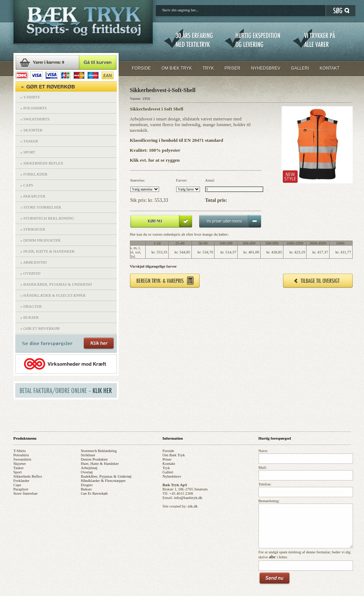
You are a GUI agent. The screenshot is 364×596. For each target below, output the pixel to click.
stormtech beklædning (99, 451)
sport (18, 472)
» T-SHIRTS (30, 97)
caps (17, 485)
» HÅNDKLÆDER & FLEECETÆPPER (53, 295)
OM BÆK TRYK (177, 68)
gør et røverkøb (94, 493)
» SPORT (28, 152)
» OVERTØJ (31, 273)
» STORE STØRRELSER (41, 207)
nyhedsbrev (172, 476)
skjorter (20, 463)
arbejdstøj (89, 468)
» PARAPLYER (33, 196)
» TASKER (29, 141)
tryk (166, 468)
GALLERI (300, 68)
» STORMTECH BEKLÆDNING (47, 218)
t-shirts (20, 451)
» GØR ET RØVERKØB (40, 328)
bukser (86, 489)
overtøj (87, 472)
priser (167, 459)
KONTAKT (330, 68)
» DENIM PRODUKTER (41, 240)
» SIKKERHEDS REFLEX (42, 163)
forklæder (21, 480)
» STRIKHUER (33, 229)
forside (169, 451)
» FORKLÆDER (34, 174)
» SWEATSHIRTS (35, 119)
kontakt (169, 463)
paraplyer (21, 489)
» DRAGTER (31, 306)
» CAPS (27, 185)
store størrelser (26, 493)
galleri (168, 472)
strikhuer (88, 455)
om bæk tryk (174, 455)
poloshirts (21, 455)
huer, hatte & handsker (100, 463)
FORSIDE (142, 68)
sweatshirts (23, 459)
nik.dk (193, 506)
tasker (19, 468)
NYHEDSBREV (266, 68)
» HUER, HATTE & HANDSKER (48, 251)
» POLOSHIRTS (34, 108)
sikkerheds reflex (28, 476)
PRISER (232, 68)
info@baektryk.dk (188, 498)
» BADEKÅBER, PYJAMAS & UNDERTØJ (56, 284)
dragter (87, 485)
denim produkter (94, 459)
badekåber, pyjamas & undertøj (106, 476)
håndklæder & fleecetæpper (103, 480)
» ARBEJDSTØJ (34, 262)
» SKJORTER (32, 130)
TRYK (208, 68)
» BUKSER (30, 317)
